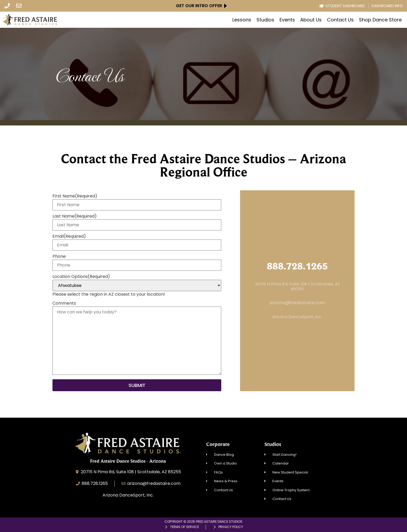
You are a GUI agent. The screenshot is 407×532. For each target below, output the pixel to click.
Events (287, 20)
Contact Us (340, 20)
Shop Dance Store (380, 20)
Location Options (81, 277)
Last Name (75, 216)
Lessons (242, 20)
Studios (265, 20)
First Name (75, 196)
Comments (64, 303)
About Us (311, 20)
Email (69, 236)
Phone (59, 256)
